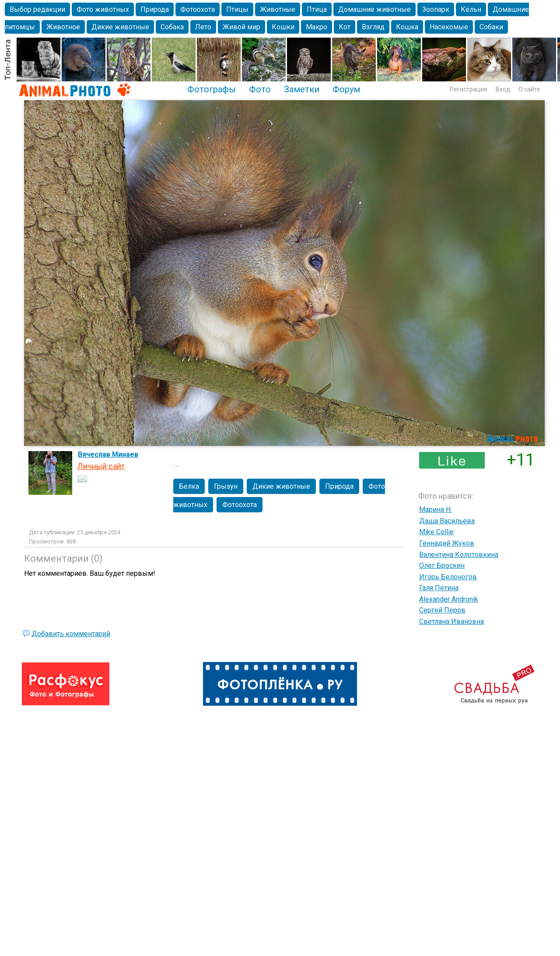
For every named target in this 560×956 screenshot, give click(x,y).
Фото (260, 89)
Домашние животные (374, 9)
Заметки (302, 89)
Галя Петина (439, 588)
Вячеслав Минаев (108, 454)
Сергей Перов (442, 610)
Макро (317, 27)
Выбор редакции (37, 9)
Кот (345, 27)
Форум (346, 89)
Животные (278, 9)
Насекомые (449, 27)
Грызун (226, 486)
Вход (503, 89)
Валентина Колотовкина (459, 555)
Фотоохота (198, 9)
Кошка (407, 27)
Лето (203, 27)
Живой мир (241, 27)
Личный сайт (101, 466)
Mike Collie (436, 532)
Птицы (237, 9)
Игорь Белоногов (448, 577)
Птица (317, 9)
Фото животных (103, 9)
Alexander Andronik (449, 599)
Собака (172, 27)
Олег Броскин (442, 566)
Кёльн (471, 9)
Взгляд (373, 27)
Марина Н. (436, 510)
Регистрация (469, 89)
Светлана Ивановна (451, 622)
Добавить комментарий (71, 634)
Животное (63, 27)
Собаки (491, 27)
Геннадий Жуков (447, 543)
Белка (189, 486)
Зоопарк (436, 9)
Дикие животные (120, 27)
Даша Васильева (447, 521)
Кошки (283, 27)
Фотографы (212, 89)
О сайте (529, 89)
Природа (155, 9)
